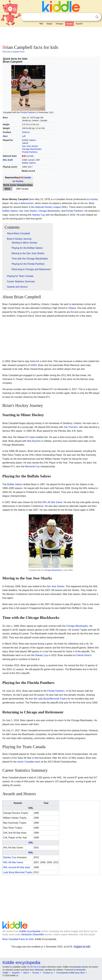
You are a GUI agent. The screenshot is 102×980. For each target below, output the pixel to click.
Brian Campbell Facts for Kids (18, 939)
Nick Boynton (34, 441)
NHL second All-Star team (17, 867)
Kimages (60, 24)
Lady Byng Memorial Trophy (52, 699)
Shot (5, 136)
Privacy (36, 973)
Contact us (48, 973)
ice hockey (92, 199)
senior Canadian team (29, 762)
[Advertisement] (51, 35)
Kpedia (69, 24)
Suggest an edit (82, 947)
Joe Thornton (71, 427)
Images (49, 24)
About (26, 973)
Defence (26, 132)
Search (97, 17)
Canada (30, 156)
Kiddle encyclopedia (30, 931)
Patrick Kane (83, 655)
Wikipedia (39, 970)
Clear (91, 17)
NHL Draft (8, 160)
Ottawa (72, 308)
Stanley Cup (39, 215)
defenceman (27, 203)
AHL (31, 843)
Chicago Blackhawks (32, 149)
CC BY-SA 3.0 (33, 967)
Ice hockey (18, 181)
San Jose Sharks (30, 146)
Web (41, 24)
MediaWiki (81, 970)
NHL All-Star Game (52, 502)
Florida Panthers (28, 112)
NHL (31, 853)
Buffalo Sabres (29, 140)
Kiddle (5, 973)
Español (79, 24)
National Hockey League (48, 207)
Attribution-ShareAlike (33, 934)
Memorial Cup (32, 466)
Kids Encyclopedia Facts (14, 52)
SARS (34, 365)
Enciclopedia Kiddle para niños (71, 973)
